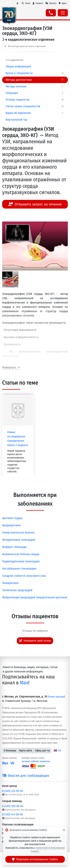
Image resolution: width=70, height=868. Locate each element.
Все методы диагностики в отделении (25, 46)
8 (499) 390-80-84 (13, 806)
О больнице (10, 751)
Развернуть (11, 367)
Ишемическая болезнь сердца (21, 554)
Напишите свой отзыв (35, 641)
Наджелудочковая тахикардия (21, 561)
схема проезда (56, 697)
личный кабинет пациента (36, 761)
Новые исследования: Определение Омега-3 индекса (18, 439)
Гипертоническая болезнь (18, 532)
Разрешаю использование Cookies (35, 859)
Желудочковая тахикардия (19, 540)
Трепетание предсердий (17, 590)
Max (24, 683)
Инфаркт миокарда (14, 547)
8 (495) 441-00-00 (12, 814)
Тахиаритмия (10, 583)
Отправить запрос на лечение (35, 204)
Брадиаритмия (11, 525)
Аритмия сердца (12, 518)
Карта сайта (26, 751)
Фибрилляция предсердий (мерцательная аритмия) (35, 597)
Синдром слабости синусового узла (24, 576)
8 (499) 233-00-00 (13, 791)
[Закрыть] (64, 830)
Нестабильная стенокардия (19, 569)
